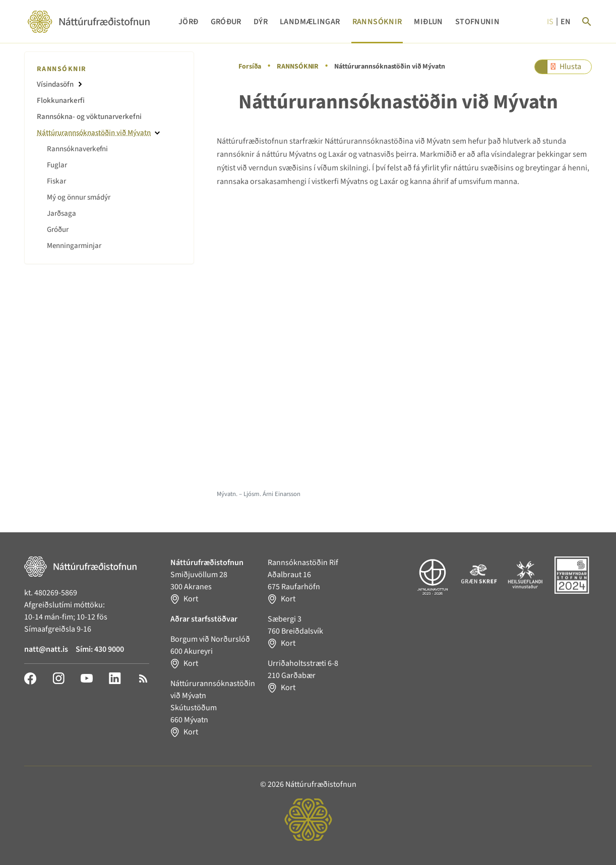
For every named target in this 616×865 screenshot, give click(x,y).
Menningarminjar (74, 246)
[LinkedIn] (115, 678)
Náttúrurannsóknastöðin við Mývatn (94, 133)
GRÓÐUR (226, 22)
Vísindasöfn (55, 84)
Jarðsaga (61, 213)
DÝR (261, 22)
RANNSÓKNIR (377, 22)
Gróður (58, 230)
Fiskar (56, 181)
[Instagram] (58, 678)
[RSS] (143, 678)
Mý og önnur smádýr (79, 197)
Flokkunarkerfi (61, 101)
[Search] (587, 22)
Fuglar (57, 165)
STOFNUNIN (477, 22)
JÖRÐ (189, 22)
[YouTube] (87, 678)
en (566, 22)
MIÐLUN (428, 22)
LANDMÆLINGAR (310, 22)
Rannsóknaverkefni (77, 149)
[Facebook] (30, 678)
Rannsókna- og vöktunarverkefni (89, 117)
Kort (191, 599)
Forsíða (250, 67)
